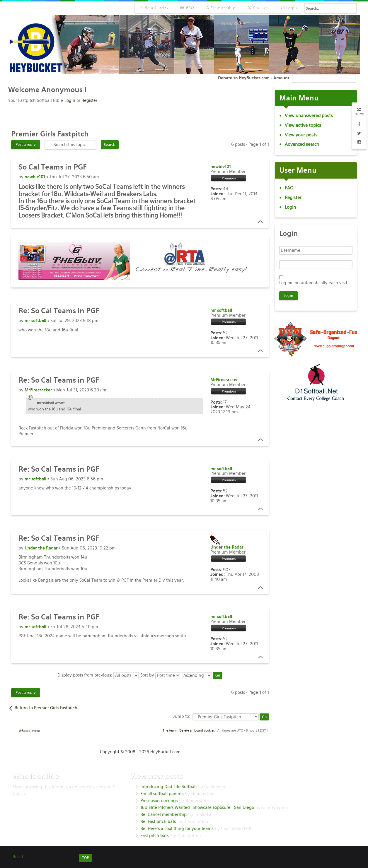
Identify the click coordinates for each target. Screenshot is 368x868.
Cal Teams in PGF (53, 167)
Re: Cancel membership (163, 814)
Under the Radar (41, 548)
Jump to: (182, 716)
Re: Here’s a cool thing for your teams (177, 828)
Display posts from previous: (98, 675)
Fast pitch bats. (155, 836)
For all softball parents (162, 794)
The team (170, 730)
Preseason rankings (159, 801)
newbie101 (35, 177)
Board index (31, 731)
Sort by (160, 675)
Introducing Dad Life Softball (168, 787)
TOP (85, 858)
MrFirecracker (38, 390)
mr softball (35, 321)
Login (70, 100)
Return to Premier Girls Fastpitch (46, 708)
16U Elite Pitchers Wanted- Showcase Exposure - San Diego (197, 807)
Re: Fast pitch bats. (159, 821)
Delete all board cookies (197, 730)
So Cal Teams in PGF (59, 311)
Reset (18, 857)
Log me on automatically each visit (313, 283)
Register (89, 100)
